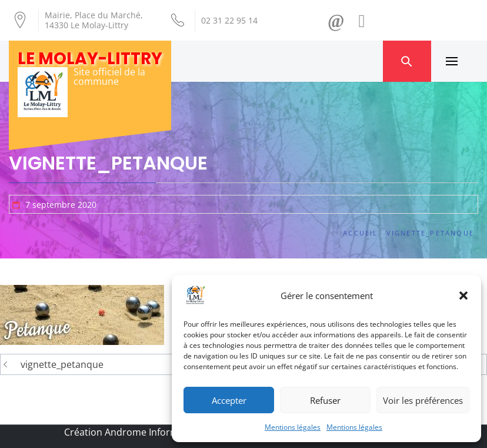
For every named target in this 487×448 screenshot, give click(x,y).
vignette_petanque (62, 364)
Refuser (325, 400)
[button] (463, 296)
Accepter (229, 400)
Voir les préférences (423, 400)
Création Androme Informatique (136, 432)
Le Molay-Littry (90, 59)
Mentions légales (293, 427)
